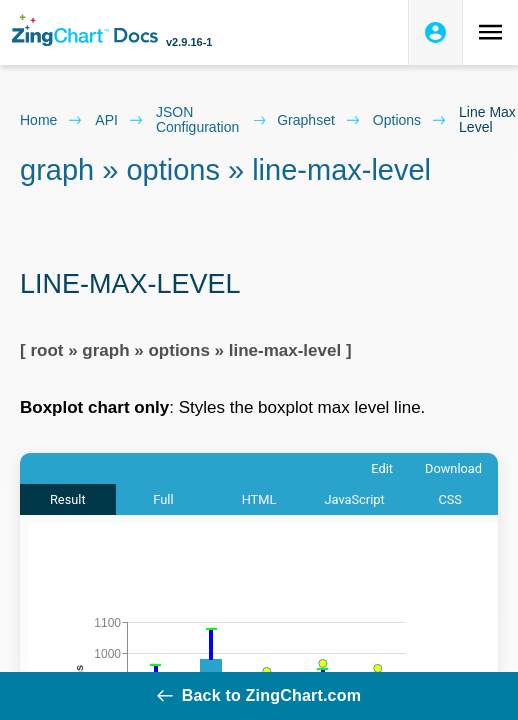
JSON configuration (210, 120)
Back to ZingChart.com (259, 695)
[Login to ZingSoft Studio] (435, 32)
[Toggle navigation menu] (490, 32)
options (410, 120)
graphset (319, 120)
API (119, 120)
